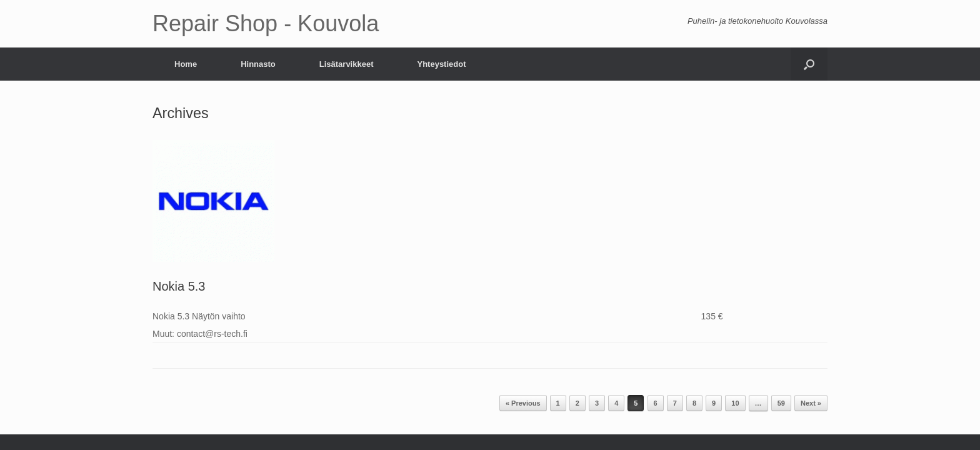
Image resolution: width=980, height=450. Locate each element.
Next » (811, 403)
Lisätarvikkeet (347, 64)
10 (735, 403)
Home (186, 64)
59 (781, 403)
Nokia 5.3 (179, 286)
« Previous (523, 403)
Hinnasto (258, 64)
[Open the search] (809, 64)
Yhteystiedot (441, 64)
